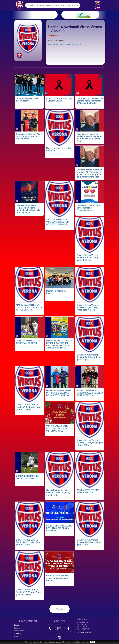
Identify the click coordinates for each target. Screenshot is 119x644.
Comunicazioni (53, 5)
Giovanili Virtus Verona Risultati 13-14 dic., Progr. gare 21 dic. (59, 492)
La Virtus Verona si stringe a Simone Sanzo (59, 100)
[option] (87, 15)
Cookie (79, 632)
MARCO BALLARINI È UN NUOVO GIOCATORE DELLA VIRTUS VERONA (29, 307)
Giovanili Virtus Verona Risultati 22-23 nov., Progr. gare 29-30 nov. (29, 592)
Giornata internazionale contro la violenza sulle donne (57, 578)
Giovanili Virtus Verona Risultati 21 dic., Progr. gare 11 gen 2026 (90, 443)
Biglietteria (65, 5)
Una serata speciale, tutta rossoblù (59, 149)
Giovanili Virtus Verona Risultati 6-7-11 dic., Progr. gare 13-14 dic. (29, 542)
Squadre (40, 5)
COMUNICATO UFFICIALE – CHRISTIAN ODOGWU (29, 342)
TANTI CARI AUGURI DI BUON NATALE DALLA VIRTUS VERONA (57, 428)
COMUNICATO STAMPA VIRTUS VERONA (88, 491)
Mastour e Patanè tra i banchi (57, 292)
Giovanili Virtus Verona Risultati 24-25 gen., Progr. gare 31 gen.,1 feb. (89, 357)
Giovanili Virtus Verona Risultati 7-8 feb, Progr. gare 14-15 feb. (88, 258)
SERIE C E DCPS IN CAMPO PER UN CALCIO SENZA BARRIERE (59, 528)
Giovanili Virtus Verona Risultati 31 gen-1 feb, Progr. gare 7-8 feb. (87, 307)
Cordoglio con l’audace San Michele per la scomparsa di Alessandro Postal (90, 101)
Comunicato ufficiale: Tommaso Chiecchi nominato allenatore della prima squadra (28, 209)
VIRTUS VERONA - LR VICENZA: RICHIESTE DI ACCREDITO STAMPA (58, 222)
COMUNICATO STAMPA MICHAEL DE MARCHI (27, 477)
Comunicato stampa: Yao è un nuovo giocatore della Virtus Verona (29, 136)
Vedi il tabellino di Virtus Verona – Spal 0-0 (65, 45)
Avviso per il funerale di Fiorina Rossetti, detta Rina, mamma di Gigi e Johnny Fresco (90, 138)
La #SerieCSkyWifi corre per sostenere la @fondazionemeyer (88, 208)
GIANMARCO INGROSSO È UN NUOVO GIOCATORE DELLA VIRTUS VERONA (59, 393)
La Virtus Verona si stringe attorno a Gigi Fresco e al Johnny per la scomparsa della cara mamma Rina (89, 173)
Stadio (75, 5)
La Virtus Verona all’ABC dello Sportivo (28, 100)
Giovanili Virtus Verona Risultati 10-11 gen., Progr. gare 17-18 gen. (29, 407)
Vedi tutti (59, 609)
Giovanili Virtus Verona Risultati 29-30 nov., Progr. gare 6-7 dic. (89, 542)
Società (31, 5)
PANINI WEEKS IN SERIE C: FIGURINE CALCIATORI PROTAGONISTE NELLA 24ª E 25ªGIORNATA (59, 344)
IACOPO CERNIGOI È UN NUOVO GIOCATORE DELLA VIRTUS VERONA (90, 393)
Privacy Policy (88, 632)
